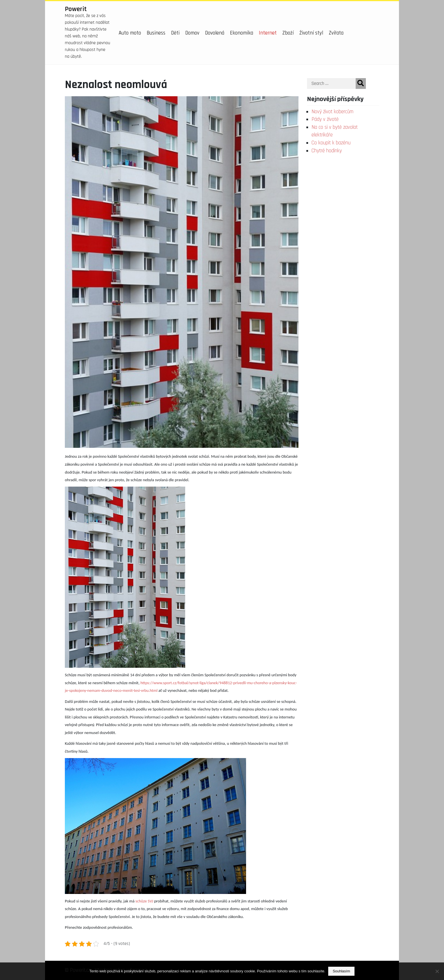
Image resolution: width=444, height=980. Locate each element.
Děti (175, 33)
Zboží (288, 33)
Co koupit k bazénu (331, 143)
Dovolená (215, 33)
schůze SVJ (144, 901)
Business (156, 33)
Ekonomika (242, 33)
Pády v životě (325, 119)
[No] (437, 971)
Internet (268, 33)
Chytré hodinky (327, 151)
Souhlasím (341, 971)
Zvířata (336, 33)
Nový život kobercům (332, 112)
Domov (192, 33)
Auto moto (130, 33)
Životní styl (311, 33)
